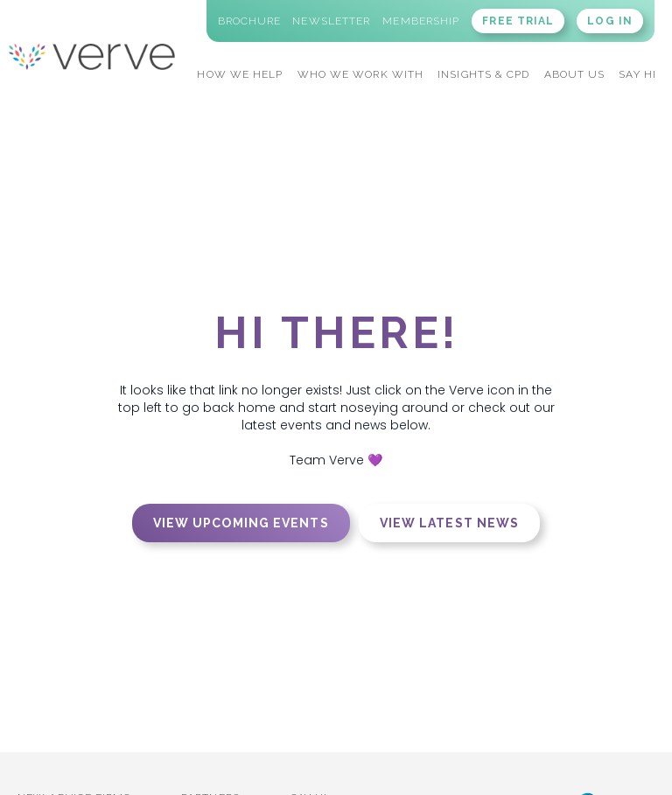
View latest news (450, 523)
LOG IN (610, 21)
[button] (240, 72)
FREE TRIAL (518, 21)
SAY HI (637, 74)
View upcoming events (241, 523)
